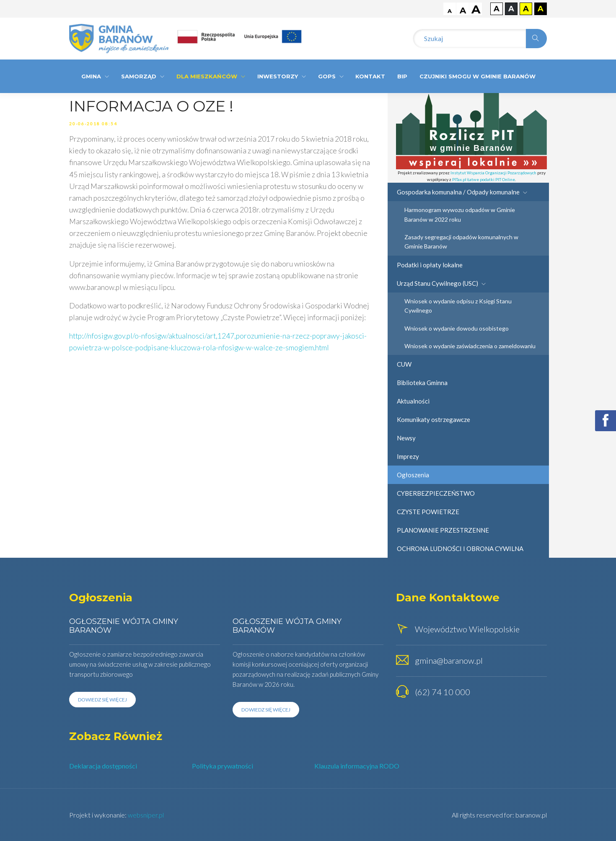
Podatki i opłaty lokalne (430, 265)
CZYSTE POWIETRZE (428, 512)
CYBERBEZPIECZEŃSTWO (436, 493)
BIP (402, 76)
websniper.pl (146, 815)
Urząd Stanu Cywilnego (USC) (441, 283)
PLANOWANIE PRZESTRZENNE (443, 530)
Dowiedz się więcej (102, 700)
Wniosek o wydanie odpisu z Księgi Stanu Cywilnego (458, 306)
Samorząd (143, 76)
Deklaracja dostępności (103, 766)
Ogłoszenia (413, 475)
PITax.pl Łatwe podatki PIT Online (484, 179)
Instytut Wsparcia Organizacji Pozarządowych (493, 173)
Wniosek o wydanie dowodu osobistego (457, 328)
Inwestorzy (282, 76)
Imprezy (408, 456)
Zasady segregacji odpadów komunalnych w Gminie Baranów (461, 242)
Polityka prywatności (223, 766)
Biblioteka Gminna (422, 383)
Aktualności (413, 401)
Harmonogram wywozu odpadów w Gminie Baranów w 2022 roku (460, 214)
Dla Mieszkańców (211, 76)
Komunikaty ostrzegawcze (434, 419)
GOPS (331, 76)
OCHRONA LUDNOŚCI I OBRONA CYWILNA (460, 549)
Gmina (95, 76)
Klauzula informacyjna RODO (357, 766)
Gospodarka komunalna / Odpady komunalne (462, 192)
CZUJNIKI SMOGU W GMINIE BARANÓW (478, 76)
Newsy (406, 438)
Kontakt (370, 76)
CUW (404, 364)
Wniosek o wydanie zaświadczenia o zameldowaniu (470, 346)
